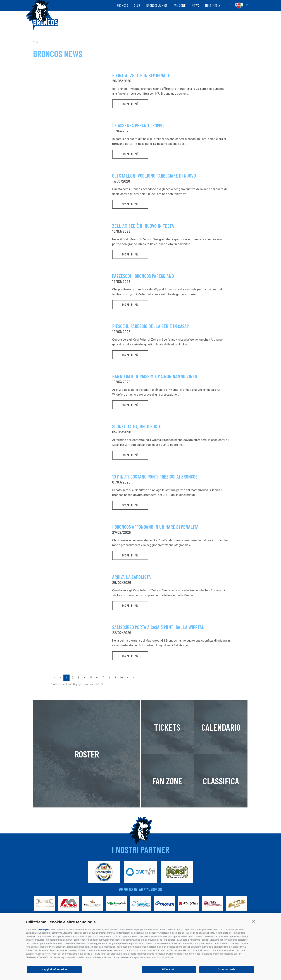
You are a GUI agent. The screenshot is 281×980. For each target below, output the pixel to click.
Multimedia (212, 5)
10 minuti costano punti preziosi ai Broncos (155, 477)
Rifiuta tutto (169, 969)
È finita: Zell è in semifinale (141, 75)
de (247, 5)
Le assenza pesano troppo (138, 126)
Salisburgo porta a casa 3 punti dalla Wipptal (158, 627)
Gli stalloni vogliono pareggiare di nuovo (154, 176)
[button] (254, 921)
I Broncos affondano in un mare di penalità (155, 527)
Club (137, 5)
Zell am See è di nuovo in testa (143, 226)
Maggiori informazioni (54, 969)
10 (121, 678)
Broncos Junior (157, 5)
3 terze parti (44, 929)
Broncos (122, 5)
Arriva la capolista (132, 577)
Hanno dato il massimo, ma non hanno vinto (155, 376)
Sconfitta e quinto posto (137, 426)
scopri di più (130, 105)
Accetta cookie (227, 969)
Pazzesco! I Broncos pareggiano (143, 276)
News (195, 5)
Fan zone (180, 5)
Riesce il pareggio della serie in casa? (151, 326)
